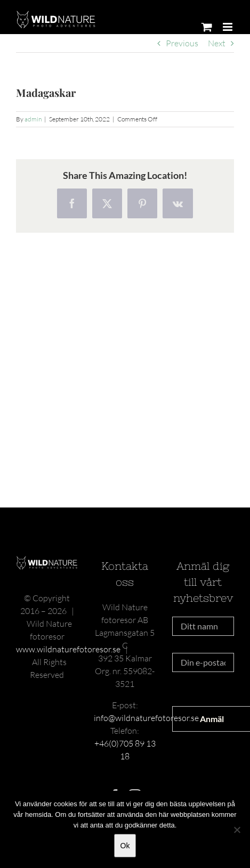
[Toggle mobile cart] (207, 27)
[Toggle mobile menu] (228, 27)
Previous (182, 43)
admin (33, 119)
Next (217, 43)
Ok (125, 846)
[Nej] (237, 830)
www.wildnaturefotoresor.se (68, 649)
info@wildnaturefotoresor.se (146, 718)
